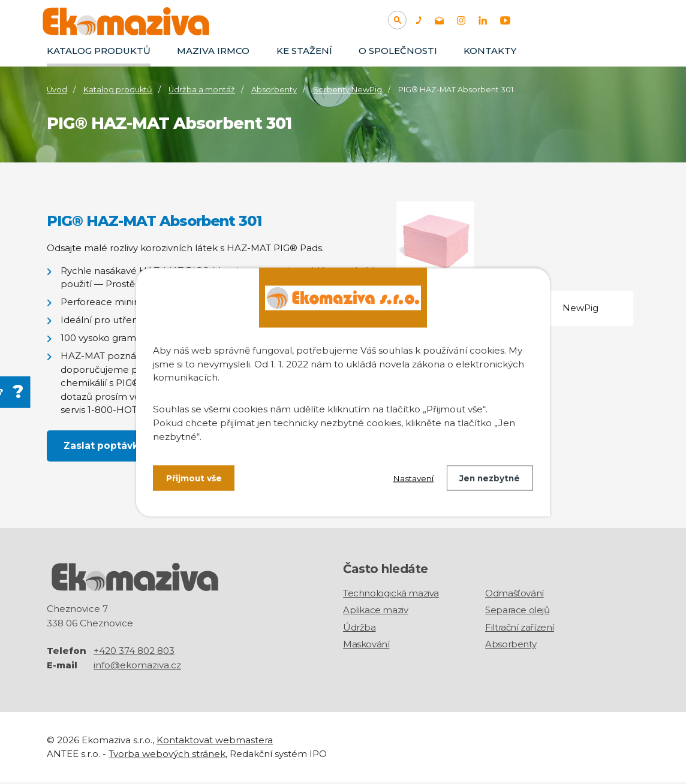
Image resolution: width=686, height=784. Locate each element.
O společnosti (398, 51)
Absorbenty (274, 90)
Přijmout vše (194, 478)
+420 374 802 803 (134, 652)
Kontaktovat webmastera (215, 742)
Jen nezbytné (488, 478)
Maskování (366, 645)
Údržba (359, 628)
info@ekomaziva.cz (137, 667)
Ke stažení (304, 51)
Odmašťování (514, 594)
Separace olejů (517, 611)
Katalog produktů (99, 51)
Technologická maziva (391, 594)
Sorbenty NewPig (347, 90)
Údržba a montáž (202, 90)
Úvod (57, 90)
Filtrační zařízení (520, 628)
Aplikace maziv (375, 611)
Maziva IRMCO (213, 51)
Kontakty (490, 51)
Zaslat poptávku (105, 446)
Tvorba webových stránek (167, 755)
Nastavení (410, 478)
